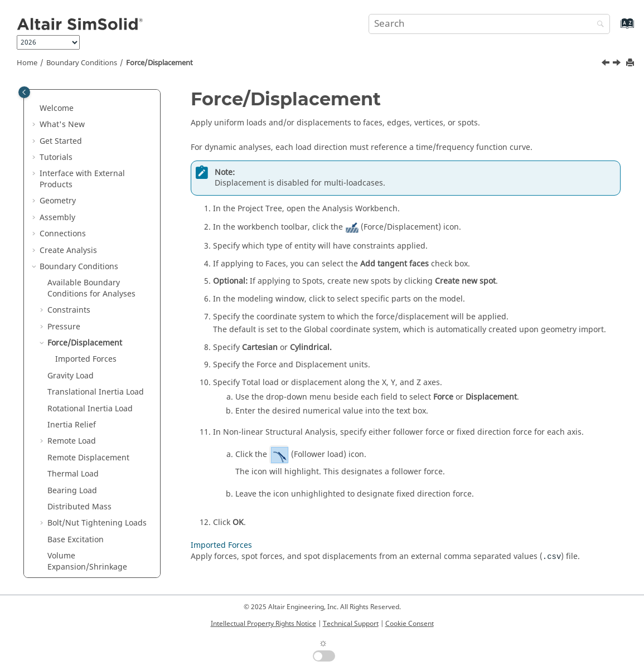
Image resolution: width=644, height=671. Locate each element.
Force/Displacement (159, 63)
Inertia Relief (72, 326)
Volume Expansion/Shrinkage (87, 462)
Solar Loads (69, 550)
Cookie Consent (410, 624)
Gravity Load (71, 277)
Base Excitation (76, 441)
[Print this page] (631, 63)
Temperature (72, 484)
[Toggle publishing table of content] (24, 92)
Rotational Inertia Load (90, 310)
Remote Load (72, 342)
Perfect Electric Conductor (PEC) (96, 572)
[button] (35, 102)
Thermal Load (73, 375)
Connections (63, 135)
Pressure (64, 228)
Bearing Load (72, 392)
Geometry (58, 102)
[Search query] (489, 24)
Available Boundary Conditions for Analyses (91, 189)
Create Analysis (68, 151)
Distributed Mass (79, 408)
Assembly (57, 118)
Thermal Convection (85, 501)
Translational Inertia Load (96, 293)
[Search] (598, 25)
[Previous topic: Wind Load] (607, 64)
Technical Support (351, 624)
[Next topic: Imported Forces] (618, 64)
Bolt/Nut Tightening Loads (97, 424)
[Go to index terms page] (615, 29)
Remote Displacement (88, 359)
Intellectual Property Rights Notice (263, 624)
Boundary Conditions (82, 63)
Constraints (69, 211)
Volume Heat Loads (83, 533)
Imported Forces (86, 260)
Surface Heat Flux (80, 517)
